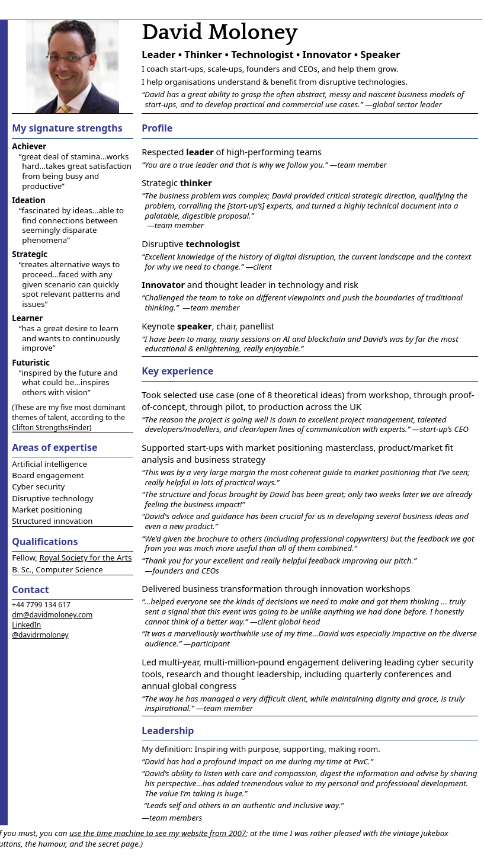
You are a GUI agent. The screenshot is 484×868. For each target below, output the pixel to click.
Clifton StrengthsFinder (51, 427)
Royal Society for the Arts (85, 558)
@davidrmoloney (40, 635)
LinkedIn (26, 625)
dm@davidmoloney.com (52, 615)
